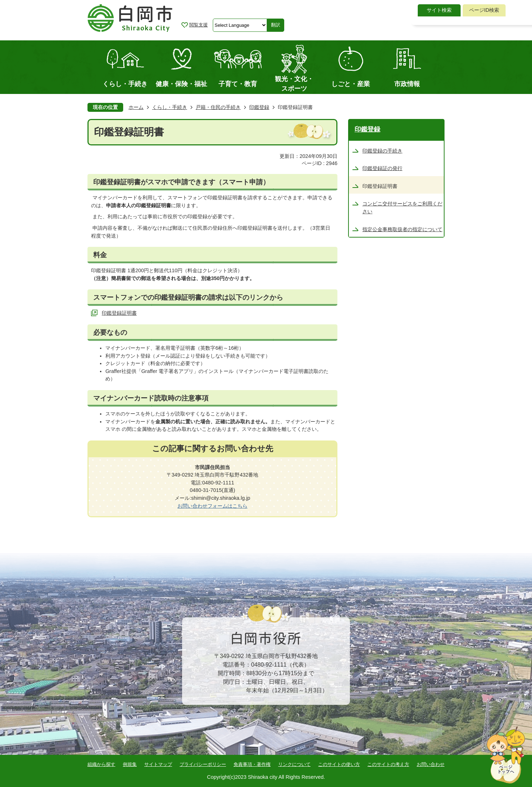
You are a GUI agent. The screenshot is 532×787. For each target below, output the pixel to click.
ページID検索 (484, 10)
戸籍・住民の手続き (218, 107)
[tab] (439, 10)
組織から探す (101, 764)
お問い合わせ (431, 764)
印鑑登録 (259, 107)
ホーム (136, 107)
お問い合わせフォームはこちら (212, 506)
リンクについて (294, 764)
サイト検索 (439, 10)
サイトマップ (158, 764)
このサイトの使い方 (339, 764)
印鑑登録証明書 (119, 313)
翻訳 (276, 25)
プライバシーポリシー (203, 764)
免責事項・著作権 (252, 764)
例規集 (130, 764)
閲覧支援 (199, 25)
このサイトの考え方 (388, 764)
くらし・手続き (170, 107)
